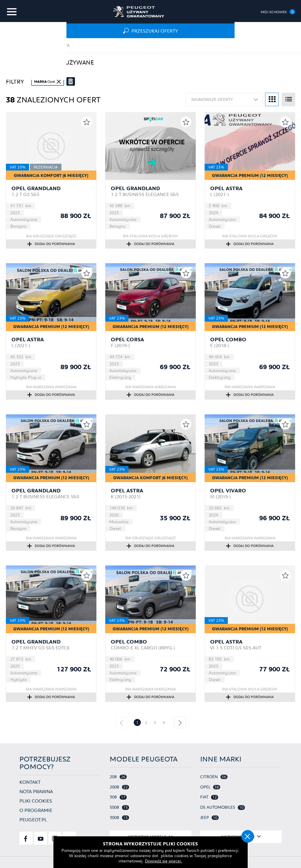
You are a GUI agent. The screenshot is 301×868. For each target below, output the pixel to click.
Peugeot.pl (33, 819)
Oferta (62, 45)
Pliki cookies (36, 800)
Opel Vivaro (228, 491)
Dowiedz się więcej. (151, 861)
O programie (36, 810)
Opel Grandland (36, 188)
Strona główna (24, 45)
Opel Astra (226, 188)
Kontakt (30, 782)
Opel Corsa (127, 340)
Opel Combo (228, 340)
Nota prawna (36, 791)
